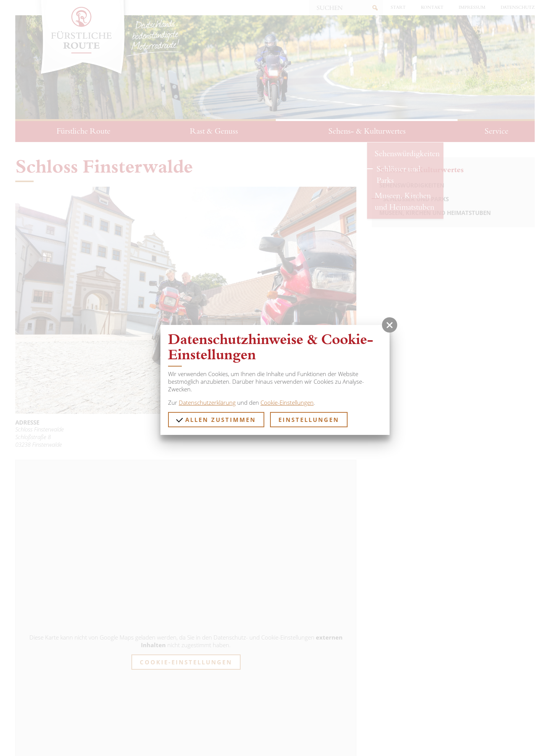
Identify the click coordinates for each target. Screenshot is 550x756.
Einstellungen (309, 420)
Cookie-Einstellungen (287, 402)
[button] (390, 325)
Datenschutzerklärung (207, 402)
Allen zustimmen (216, 419)
